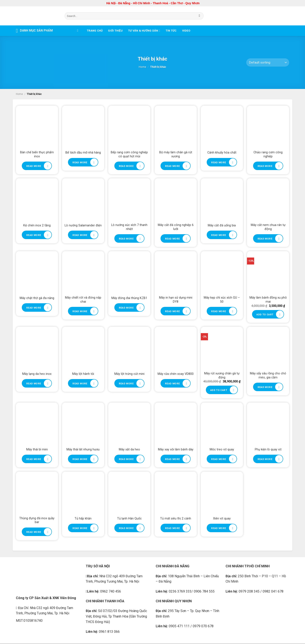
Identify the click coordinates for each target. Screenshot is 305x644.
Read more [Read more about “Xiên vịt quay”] (219, 528)
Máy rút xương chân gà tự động (222, 375)
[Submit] (199, 16)
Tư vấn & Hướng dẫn (144, 31)
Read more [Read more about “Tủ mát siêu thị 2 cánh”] (172, 528)
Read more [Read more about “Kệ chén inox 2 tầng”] (34, 235)
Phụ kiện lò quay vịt (268, 449)
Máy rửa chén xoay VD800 (176, 374)
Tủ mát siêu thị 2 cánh (176, 519)
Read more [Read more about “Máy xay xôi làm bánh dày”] (172, 459)
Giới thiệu (115, 31)
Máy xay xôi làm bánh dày (176, 449)
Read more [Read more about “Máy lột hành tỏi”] (80, 384)
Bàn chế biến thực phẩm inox (37, 154)
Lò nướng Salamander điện (83, 225)
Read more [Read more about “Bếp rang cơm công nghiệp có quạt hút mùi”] (126, 166)
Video (186, 31)
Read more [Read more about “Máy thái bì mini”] (34, 459)
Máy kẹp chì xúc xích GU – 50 (222, 300)
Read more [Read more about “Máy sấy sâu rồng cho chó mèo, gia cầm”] (265, 387)
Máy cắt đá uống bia (222, 225)
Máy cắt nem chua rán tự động (268, 227)
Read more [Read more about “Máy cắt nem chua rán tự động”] (265, 239)
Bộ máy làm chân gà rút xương (176, 154)
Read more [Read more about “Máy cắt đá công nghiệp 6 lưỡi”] (172, 239)
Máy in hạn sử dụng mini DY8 (176, 300)
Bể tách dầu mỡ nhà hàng (83, 153)
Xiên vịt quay (222, 519)
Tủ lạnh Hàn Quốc (129, 519)
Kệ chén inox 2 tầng (37, 225)
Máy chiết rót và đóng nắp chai (83, 300)
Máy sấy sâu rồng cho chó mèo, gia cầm (268, 375)
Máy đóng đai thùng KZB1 (129, 298)
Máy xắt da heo (129, 449)
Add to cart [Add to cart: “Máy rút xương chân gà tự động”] (219, 390)
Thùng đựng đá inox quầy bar (37, 520)
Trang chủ (95, 31)
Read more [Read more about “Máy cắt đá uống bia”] (219, 235)
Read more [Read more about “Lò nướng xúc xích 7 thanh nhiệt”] (126, 239)
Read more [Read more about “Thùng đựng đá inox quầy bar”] (34, 532)
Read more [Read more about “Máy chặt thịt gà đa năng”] (34, 308)
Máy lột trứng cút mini (129, 374)
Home (142, 67)
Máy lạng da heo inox (37, 374)
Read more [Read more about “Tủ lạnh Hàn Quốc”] (126, 528)
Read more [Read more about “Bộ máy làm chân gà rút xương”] (172, 166)
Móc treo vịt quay (222, 449)
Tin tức (171, 31)
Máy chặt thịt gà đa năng (37, 298)
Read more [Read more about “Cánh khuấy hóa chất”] (219, 162)
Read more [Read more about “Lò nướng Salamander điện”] (80, 235)
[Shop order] (268, 63)
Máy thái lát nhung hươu (83, 449)
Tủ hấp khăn (83, 519)
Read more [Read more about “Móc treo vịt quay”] (219, 459)
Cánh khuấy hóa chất (222, 153)
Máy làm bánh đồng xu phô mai (268, 300)
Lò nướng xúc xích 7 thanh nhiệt (129, 227)
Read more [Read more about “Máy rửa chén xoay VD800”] (172, 384)
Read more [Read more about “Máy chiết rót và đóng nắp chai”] (80, 311)
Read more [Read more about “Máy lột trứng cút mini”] (126, 384)
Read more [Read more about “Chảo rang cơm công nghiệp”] (265, 166)
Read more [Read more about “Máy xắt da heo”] (126, 459)
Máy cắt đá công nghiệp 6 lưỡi (176, 227)
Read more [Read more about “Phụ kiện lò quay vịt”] (265, 459)
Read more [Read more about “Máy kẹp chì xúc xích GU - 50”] (219, 311)
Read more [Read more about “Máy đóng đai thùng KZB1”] (126, 308)
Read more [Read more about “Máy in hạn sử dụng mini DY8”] (172, 311)
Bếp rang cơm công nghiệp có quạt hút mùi (129, 154)
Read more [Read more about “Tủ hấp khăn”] (80, 528)
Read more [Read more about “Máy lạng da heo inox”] (34, 384)
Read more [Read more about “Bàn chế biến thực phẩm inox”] (34, 166)
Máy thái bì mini (37, 449)
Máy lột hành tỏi (83, 374)
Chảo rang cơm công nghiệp (268, 154)
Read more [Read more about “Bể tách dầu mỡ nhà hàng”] (80, 162)
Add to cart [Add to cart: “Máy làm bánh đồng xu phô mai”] (265, 314)
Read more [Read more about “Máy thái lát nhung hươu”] (80, 459)
